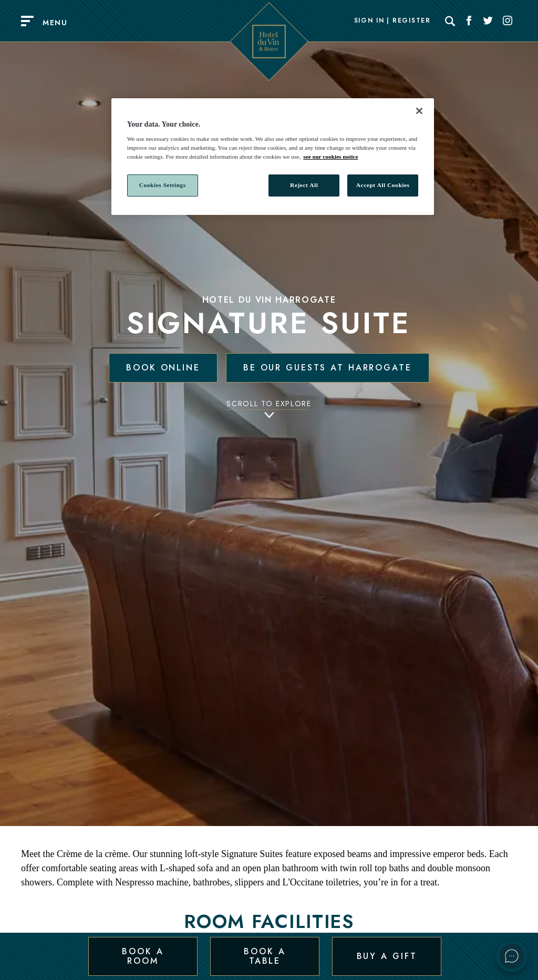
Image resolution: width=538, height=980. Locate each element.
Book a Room (143, 956)
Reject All (304, 185)
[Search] (450, 21)
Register (411, 21)
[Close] (419, 111)
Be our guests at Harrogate (328, 368)
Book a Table (265, 956)
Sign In (369, 21)
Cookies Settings (163, 185)
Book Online (163, 368)
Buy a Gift (387, 956)
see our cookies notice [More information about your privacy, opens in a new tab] (330, 157)
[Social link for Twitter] (488, 21)
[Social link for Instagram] (508, 21)
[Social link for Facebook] (469, 21)
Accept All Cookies (383, 185)
